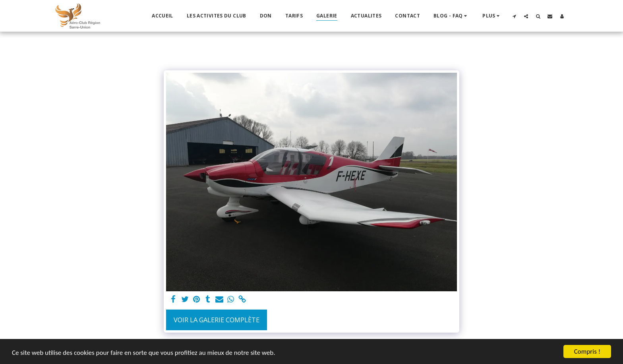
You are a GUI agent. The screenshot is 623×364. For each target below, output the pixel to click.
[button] (451, 16)
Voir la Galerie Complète (217, 320)
